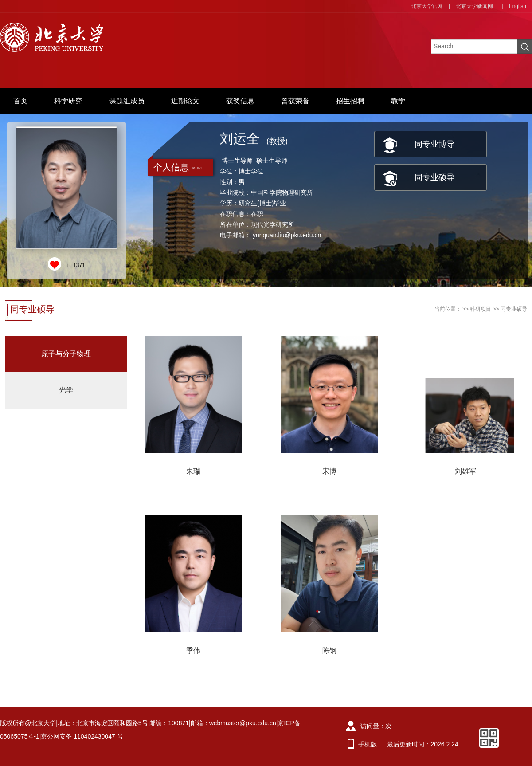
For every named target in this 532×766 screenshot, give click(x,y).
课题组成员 (127, 101)
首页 (20, 101)
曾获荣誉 (295, 101)
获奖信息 (240, 101)
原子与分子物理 (66, 354)
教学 (398, 101)
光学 (66, 390)
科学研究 (68, 101)
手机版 (368, 744)
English (518, 6)
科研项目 (481, 309)
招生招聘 (350, 101)
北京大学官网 (427, 6)
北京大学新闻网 (474, 6)
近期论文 (185, 101)
